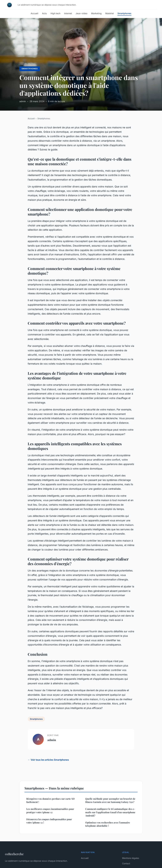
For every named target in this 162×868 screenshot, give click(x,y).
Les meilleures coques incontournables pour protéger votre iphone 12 (50, 811)
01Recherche (14, 854)
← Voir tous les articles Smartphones (48, 760)
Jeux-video (82, 13)
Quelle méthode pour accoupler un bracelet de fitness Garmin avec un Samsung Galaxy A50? (110, 800)
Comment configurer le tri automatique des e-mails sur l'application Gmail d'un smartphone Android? (110, 812)
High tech (55, 13)
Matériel (110, 13)
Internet (68, 13)
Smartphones (124, 13)
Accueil (34, 13)
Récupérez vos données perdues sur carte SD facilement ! (51, 800)
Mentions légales (131, 858)
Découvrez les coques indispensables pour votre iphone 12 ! (49, 821)
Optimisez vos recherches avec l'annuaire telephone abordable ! (108, 824)
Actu (44, 13)
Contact (126, 863)
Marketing (96, 13)
